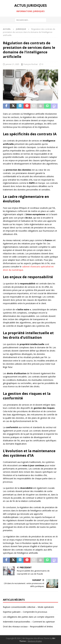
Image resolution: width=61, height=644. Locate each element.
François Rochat (30, 64)
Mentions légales (35, 641)
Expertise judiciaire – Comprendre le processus (25, 612)
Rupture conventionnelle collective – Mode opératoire (28, 607)
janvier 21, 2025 (12, 64)
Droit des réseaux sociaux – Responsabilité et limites (28, 626)
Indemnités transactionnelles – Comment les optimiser (29, 622)
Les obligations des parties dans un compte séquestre (29, 617)
